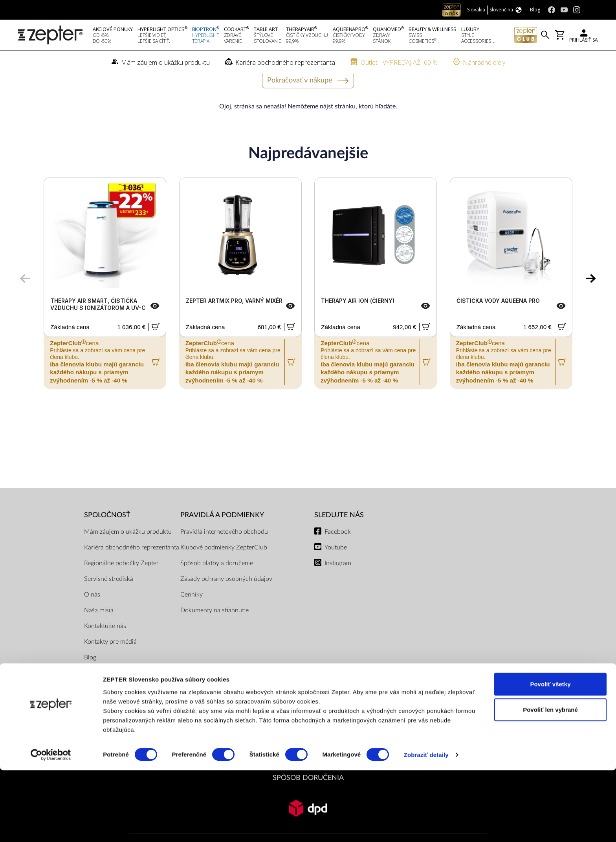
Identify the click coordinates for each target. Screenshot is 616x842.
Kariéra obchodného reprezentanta (132, 567)
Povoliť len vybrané (550, 781)
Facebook (338, 551)
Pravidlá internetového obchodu (224, 551)
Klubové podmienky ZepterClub (224, 567)
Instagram (338, 583)
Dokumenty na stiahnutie (214, 630)
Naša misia (99, 630)
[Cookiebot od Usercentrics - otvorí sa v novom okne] (51, 827)
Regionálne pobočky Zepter (121, 583)
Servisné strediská (109, 599)
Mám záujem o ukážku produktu (128, 551)
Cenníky (192, 614)
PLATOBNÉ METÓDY (308, 731)
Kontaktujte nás (105, 646)
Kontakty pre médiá (110, 661)
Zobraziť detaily (426, 826)
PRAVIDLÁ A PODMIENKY (222, 535)
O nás (92, 614)
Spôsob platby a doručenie (217, 583)
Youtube (336, 567)
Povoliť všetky (550, 755)
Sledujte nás (339, 535)
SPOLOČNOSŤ (107, 535)
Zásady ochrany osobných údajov (226, 599)
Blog (90, 677)
